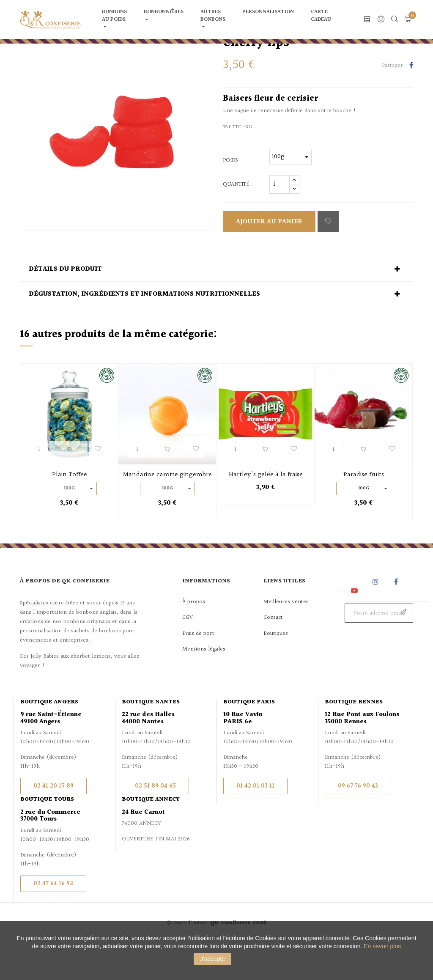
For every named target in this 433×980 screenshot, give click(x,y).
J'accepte (212, 959)
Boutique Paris (249, 739)
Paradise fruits (364, 512)
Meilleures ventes (286, 639)
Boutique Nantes (151, 739)
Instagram (377, 619)
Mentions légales (204, 686)
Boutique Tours (47, 837)
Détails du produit (65, 307)
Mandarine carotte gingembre (167, 512)
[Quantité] (280, 222)
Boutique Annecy (151, 837)
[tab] (216, 307)
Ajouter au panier (269, 259)
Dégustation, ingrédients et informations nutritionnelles (144, 332)
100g (69, 526)
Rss (355, 619)
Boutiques (276, 670)
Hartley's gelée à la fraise (266, 512)
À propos (194, 639)
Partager (411, 103)
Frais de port (198, 670)
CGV (188, 655)
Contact (273, 655)
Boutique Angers (49, 739)
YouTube (356, 627)
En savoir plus (382, 946)
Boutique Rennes (354, 739)
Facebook (396, 619)
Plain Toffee (70, 512)
